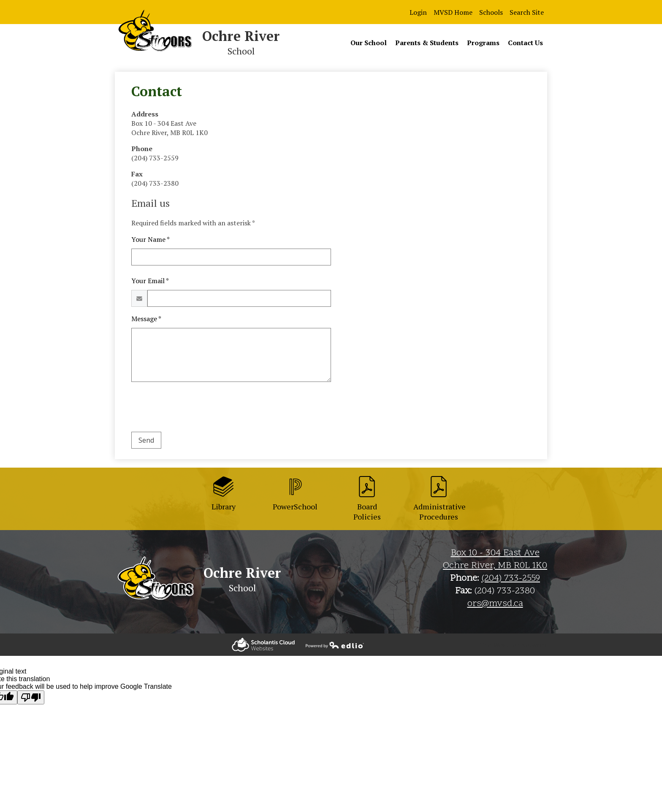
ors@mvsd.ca (495, 604)
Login (418, 12)
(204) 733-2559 (511, 579)
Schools (491, 12)
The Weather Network (513, 645)
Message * (146, 319)
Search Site (527, 12)
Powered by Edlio (263, 645)
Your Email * (150, 281)
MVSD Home (453, 12)
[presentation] (195, 409)
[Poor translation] (31, 697)
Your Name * (151, 239)
